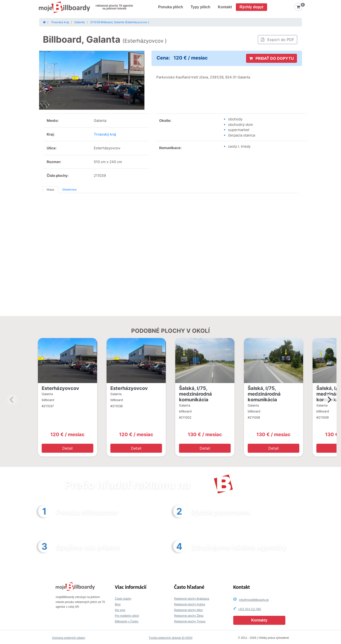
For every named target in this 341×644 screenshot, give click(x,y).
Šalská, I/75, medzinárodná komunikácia (195, 394)
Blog (118, 604)
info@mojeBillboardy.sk (254, 600)
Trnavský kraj (105, 134)
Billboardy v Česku (127, 621)
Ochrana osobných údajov (69, 638)
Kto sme (120, 610)
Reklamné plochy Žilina (189, 616)
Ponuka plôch (171, 7)
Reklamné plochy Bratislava (192, 599)
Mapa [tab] (50, 190)
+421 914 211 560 (249, 609)
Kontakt (225, 7)
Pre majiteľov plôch (127, 616)
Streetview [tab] (70, 190)
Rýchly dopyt (251, 7)
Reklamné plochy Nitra (188, 610)
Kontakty (259, 620)
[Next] (329, 400)
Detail (67, 448)
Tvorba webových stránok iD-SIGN (171, 638)
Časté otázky (123, 599)
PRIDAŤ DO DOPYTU (271, 58)
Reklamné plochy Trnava (190, 621)
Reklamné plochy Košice (190, 604)
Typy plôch (200, 7)
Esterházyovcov (60, 388)
